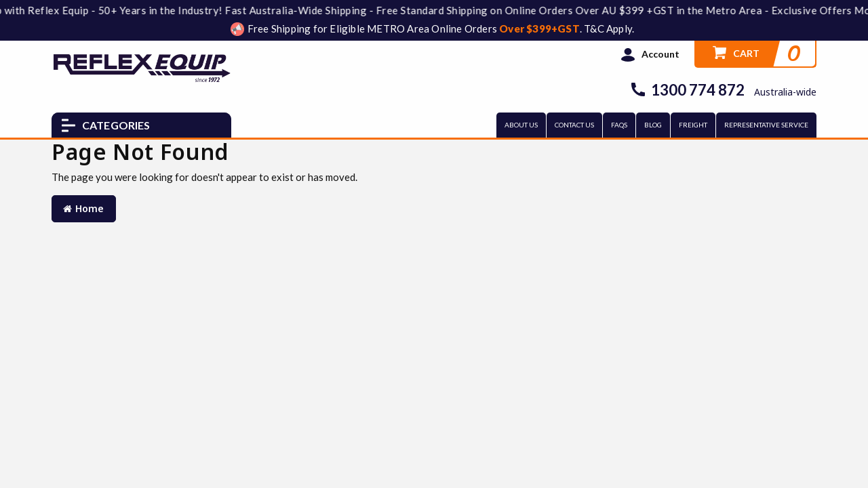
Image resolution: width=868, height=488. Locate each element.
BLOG (653, 125)
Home (84, 208)
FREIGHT (693, 125)
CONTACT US (574, 125)
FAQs (619, 125)
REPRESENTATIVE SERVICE (766, 125)
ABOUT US (521, 125)
